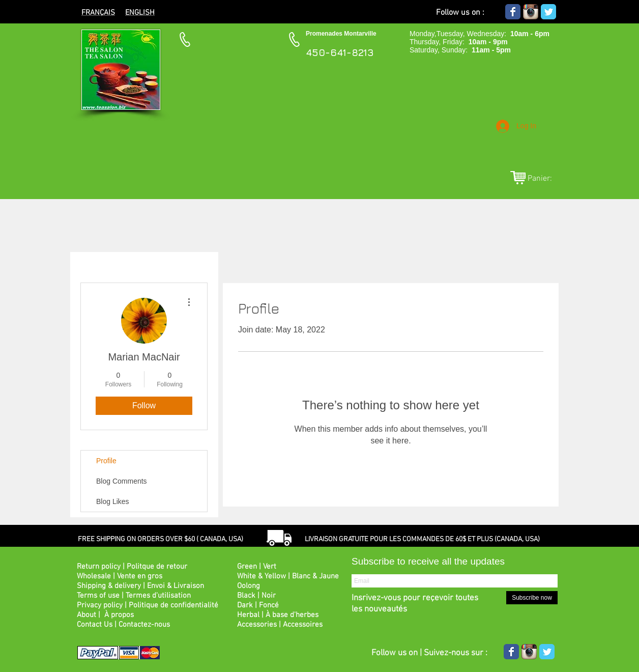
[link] (545, 178)
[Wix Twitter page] (548, 12)
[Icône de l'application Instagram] (531, 12)
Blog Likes (113, 501)
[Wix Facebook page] (513, 12)
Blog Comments (122, 481)
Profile (106, 461)
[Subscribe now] (532, 598)
